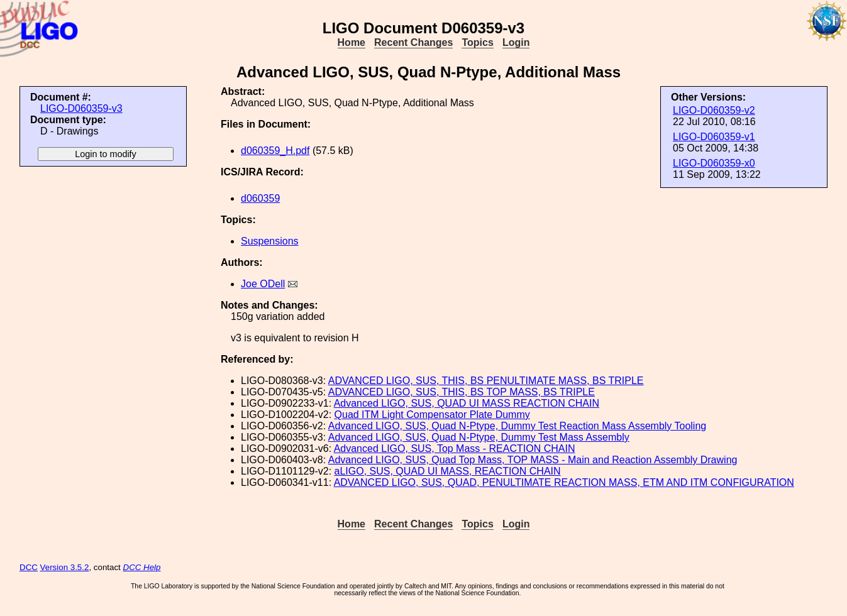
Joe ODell (263, 284)
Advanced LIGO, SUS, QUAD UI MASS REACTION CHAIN (467, 403)
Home (352, 42)
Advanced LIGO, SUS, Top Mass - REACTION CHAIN (455, 448)
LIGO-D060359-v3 (81, 108)
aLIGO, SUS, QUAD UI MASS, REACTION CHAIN (448, 471)
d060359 (260, 198)
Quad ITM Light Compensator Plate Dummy (432, 415)
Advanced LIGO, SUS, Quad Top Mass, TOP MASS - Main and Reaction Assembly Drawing (533, 460)
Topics (477, 42)
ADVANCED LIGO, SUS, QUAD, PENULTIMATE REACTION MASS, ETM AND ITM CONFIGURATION (564, 482)
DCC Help (142, 567)
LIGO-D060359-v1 (714, 137)
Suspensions (270, 241)
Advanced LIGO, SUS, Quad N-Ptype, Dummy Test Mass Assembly (479, 437)
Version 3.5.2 (65, 567)
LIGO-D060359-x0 (714, 163)
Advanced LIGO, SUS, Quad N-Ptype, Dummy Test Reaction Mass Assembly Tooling (517, 426)
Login (516, 42)
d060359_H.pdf (275, 151)
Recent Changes (413, 42)
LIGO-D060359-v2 (714, 110)
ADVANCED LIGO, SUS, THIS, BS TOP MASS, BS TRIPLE (462, 392)
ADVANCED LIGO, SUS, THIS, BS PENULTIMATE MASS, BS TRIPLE (486, 381)
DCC (29, 567)
